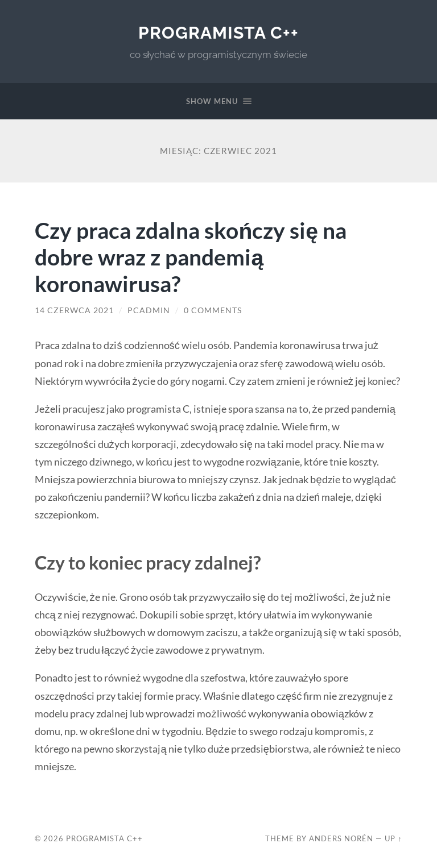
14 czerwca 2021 (74, 310)
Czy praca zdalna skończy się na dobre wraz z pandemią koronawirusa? (191, 257)
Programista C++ (218, 33)
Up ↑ (393, 838)
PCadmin (149, 310)
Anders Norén (341, 838)
